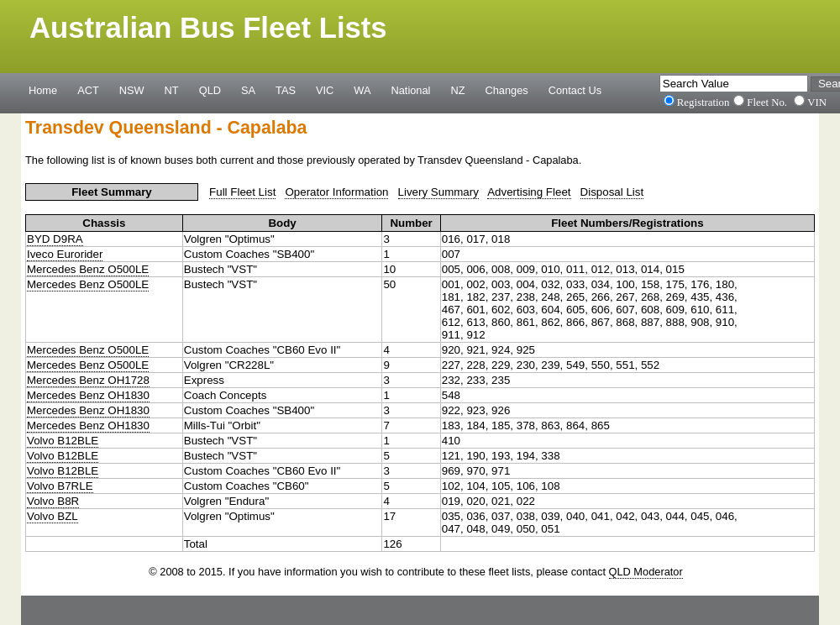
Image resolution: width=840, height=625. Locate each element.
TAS (286, 90)
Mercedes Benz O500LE (88, 269)
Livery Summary (438, 192)
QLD (210, 90)
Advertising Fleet (529, 192)
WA (362, 90)
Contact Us (575, 90)
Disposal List (612, 192)
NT (172, 90)
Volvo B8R (53, 501)
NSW (132, 90)
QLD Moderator (646, 572)
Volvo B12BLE (63, 441)
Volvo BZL (52, 516)
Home (43, 90)
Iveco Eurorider (65, 254)
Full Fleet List (242, 192)
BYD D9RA (55, 239)
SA (248, 90)
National (411, 90)
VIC (325, 90)
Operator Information (336, 192)
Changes (507, 90)
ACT (88, 90)
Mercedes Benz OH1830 (88, 395)
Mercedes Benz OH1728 (88, 380)
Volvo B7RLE (60, 486)
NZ (457, 90)
